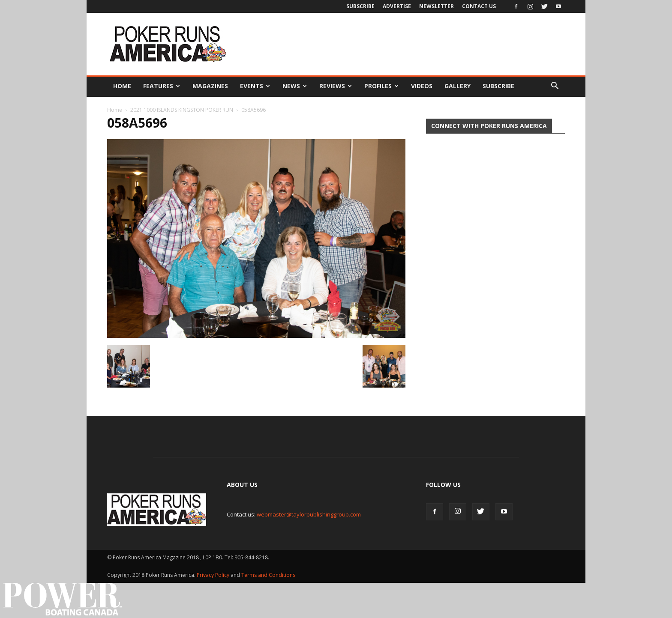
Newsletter (436, 6)
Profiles (381, 86)
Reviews (336, 86)
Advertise (397, 6)
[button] (555, 86)
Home (122, 86)
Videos (422, 86)
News (295, 86)
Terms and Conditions (268, 575)
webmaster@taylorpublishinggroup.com (309, 514)
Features (162, 86)
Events (255, 86)
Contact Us (479, 6)
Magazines (210, 86)
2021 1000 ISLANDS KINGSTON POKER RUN (182, 110)
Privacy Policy (214, 575)
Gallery (457, 86)
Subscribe (360, 6)
